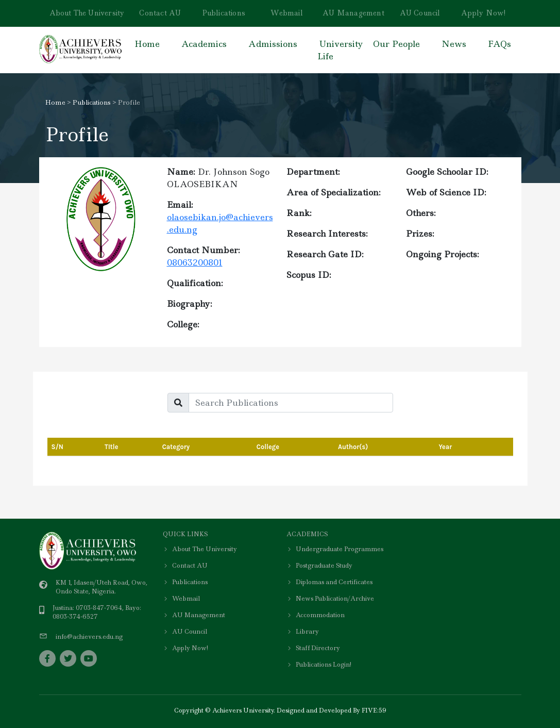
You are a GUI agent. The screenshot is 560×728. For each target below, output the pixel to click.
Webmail (286, 13)
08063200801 (195, 262)
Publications (224, 13)
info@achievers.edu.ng (89, 637)
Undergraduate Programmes (335, 549)
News (454, 44)
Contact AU (160, 13)
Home (147, 44)
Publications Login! (319, 665)
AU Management (353, 13)
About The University (87, 13)
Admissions (273, 44)
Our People (396, 44)
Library (303, 632)
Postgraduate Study (319, 566)
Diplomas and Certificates (329, 582)
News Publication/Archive (330, 599)
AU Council (420, 13)
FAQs (499, 44)
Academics (204, 44)
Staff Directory (313, 648)
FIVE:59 (374, 710)
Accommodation (316, 615)
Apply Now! (483, 13)
